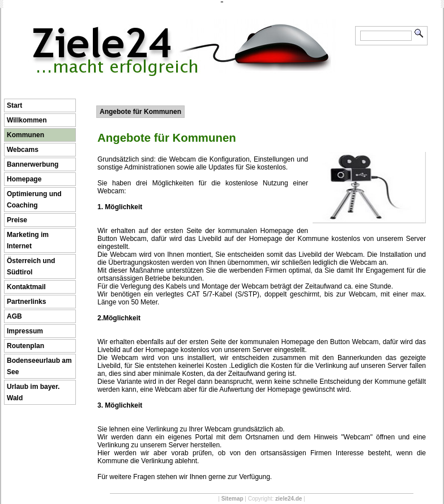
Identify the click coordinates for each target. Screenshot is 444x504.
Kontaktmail (26, 287)
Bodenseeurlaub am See (39, 366)
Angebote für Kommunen (140, 112)
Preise (17, 220)
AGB (14, 316)
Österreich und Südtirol (31, 266)
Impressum (25, 331)
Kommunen (25, 135)
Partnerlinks (26, 302)
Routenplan (25, 346)
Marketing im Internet (28, 240)
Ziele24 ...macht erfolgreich (184, 27)
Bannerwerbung (33, 164)
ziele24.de (289, 499)
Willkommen (27, 120)
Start (14, 105)
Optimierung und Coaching (34, 200)
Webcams (23, 150)
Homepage (24, 179)
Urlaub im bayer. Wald (33, 392)
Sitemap (232, 499)
